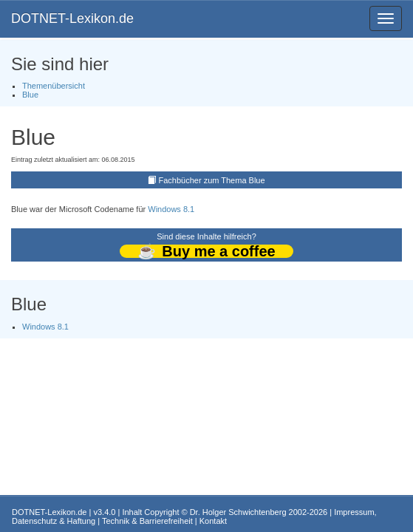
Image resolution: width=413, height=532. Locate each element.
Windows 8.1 (171, 209)
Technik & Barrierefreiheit (147, 521)
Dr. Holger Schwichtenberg (238, 512)
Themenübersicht (54, 86)
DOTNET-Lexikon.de (72, 18)
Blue (30, 95)
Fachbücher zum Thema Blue (211, 180)
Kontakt (213, 521)
